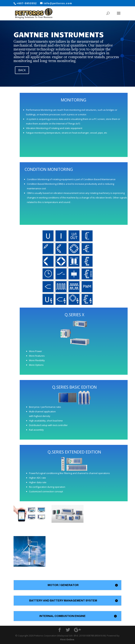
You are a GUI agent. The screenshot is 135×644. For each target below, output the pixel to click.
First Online (67, 639)
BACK (22, 70)
